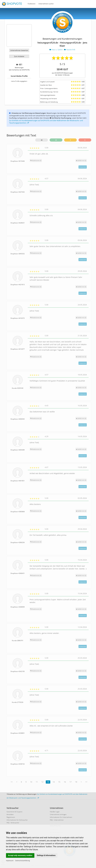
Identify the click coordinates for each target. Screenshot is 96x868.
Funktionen (32, 4)
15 (59, 782)
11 (37, 782)
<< (12, 782)
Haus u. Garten (56, 50)
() (81, 160)
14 (54, 782)
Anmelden (10, 814)
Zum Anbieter (19, 56)
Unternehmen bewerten (19, 50)
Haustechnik (70, 50)
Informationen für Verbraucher (17, 820)
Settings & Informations (46, 855)
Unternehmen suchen (46, 4)
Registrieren (11, 817)
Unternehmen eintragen (58, 814)
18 (76, 782)
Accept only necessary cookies (20, 855)
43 (42, 140)
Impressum (10, 861)
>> (86, 782)
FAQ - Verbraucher (13, 823)
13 (48, 782)
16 (65, 782)
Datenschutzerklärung (23, 861)
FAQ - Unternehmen (57, 820)
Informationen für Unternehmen (61, 817)
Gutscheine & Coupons (14, 812)
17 (70, 782)
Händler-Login (55, 812)
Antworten (83, 167)
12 (42, 782)
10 (31, 782)
